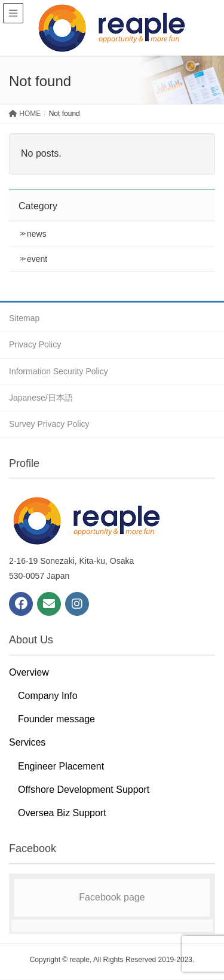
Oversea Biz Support (62, 813)
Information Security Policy (59, 371)
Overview (29, 672)
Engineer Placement (61, 766)
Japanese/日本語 (41, 398)
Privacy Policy (35, 344)
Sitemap (24, 318)
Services (27, 742)
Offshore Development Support (84, 790)
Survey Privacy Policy (49, 424)
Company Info (48, 696)
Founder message (56, 719)
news (37, 234)
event (37, 259)
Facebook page (112, 897)
